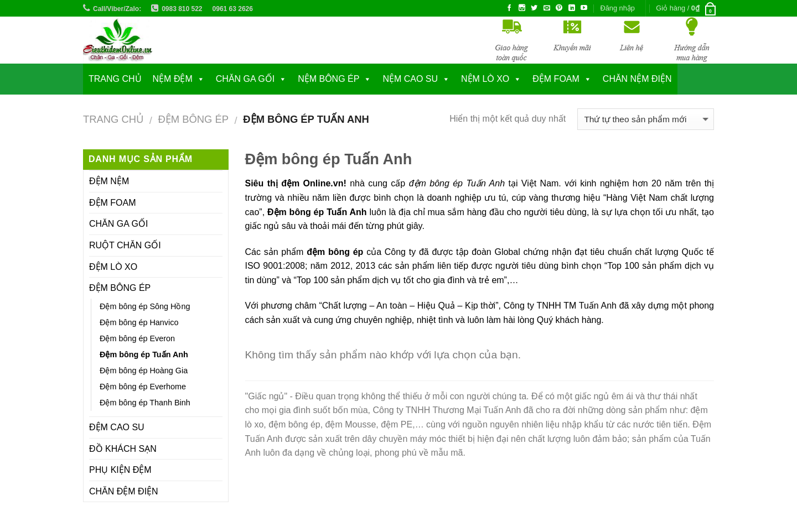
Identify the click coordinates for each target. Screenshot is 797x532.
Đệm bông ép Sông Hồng (145, 306)
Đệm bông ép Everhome (143, 387)
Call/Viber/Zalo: (117, 9)
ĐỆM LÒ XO (113, 267)
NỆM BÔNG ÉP (328, 79)
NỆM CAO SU (410, 79)
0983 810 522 (182, 9)
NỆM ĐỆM (173, 79)
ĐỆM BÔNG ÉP (193, 119)
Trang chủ (115, 79)
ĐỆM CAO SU (117, 427)
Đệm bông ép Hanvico (139, 322)
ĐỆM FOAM (113, 203)
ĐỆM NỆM (109, 181)
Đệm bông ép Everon (137, 338)
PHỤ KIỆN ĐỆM (120, 470)
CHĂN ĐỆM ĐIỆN (124, 491)
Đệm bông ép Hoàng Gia (144, 371)
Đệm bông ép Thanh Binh (145, 403)
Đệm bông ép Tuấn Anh (144, 354)
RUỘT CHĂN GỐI (125, 245)
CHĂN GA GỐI (245, 79)
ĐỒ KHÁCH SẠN (123, 449)
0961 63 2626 (233, 9)
